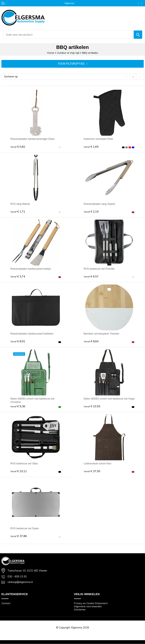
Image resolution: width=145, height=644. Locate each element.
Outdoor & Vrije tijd (68, 53)
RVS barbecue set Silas (24, 463)
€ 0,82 (18, 147)
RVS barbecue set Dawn (25, 528)
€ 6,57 (91, 276)
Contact (6, 603)
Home (51, 53)
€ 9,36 (18, 406)
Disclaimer (80, 610)
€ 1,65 (91, 147)
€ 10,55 (92, 406)
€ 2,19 (91, 211)
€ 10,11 (19, 471)
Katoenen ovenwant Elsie (98, 139)
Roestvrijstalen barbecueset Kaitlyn (31, 269)
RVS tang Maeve (20, 204)
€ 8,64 (91, 341)
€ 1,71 (18, 211)
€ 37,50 (92, 471)
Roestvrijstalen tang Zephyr (100, 204)
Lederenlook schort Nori (98, 463)
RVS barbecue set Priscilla (99, 269)
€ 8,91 (18, 341)
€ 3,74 (18, 276)
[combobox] (68, 35)
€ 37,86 (19, 536)
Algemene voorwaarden (88, 606)
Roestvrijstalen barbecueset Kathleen (32, 334)
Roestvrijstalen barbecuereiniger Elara (32, 139)
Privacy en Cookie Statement (91, 603)
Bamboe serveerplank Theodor (102, 334)
